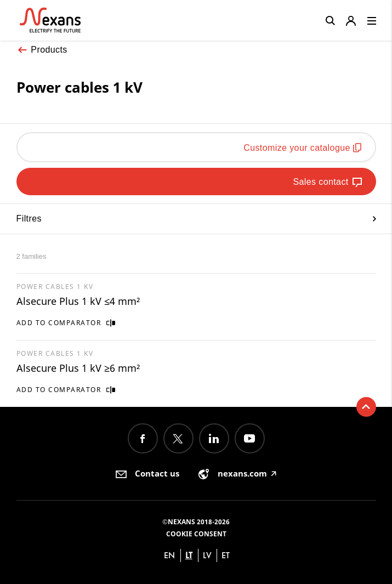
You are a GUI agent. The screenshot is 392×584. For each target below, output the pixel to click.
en (169, 555)
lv (207, 555)
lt (189, 555)
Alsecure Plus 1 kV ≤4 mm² (78, 301)
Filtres (196, 219)
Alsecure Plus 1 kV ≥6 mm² (78, 368)
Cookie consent (196, 534)
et (226, 555)
